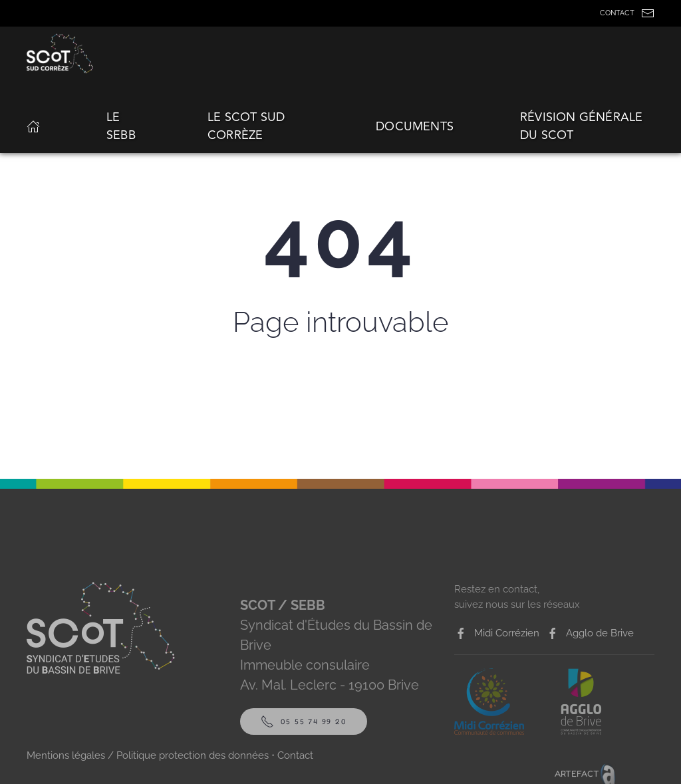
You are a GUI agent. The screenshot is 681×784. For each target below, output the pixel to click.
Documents (415, 126)
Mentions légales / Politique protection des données (148, 755)
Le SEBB (121, 126)
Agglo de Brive (590, 634)
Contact (295, 755)
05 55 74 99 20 (303, 721)
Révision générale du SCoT (581, 126)
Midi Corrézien (497, 634)
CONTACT (627, 13)
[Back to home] (62, 53)
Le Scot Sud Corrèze (246, 126)
